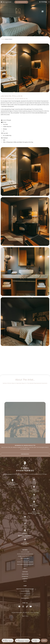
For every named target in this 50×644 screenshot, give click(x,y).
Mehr (25, 581)
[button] (40, 90)
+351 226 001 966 (25, 560)
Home (3, 39)
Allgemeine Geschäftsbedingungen (25, 589)
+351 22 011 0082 (25, 552)
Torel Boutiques (7, 474)
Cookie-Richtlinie (25, 591)
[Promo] (37, 641)
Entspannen (25, 576)
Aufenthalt (25, 572)
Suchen (44, 640)
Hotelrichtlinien (25, 598)
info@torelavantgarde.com (25, 556)
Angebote (25, 579)
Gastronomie (25, 574)
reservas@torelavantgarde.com (25, 564)
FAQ (25, 596)
